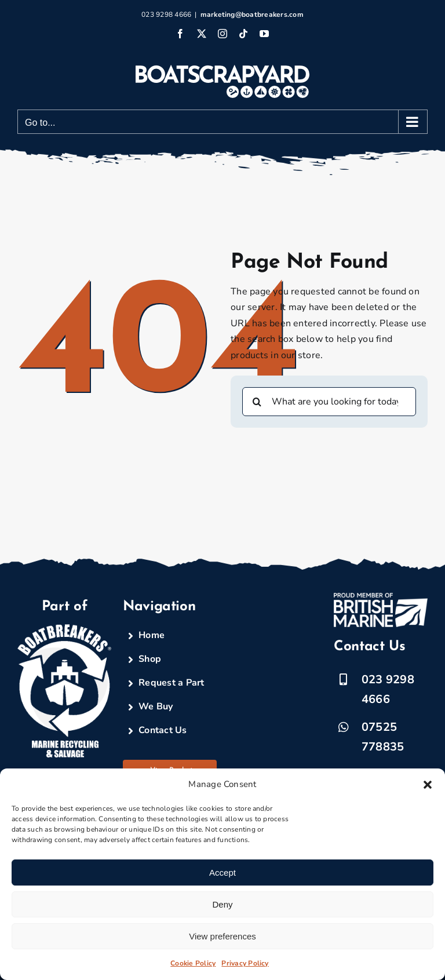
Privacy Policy (245, 963)
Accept (222, 872)
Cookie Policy (193, 963)
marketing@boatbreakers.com (252, 14)
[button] (428, 785)
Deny (222, 904)
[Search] (257, 402)
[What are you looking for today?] (329, 402)
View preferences (222, 936)
